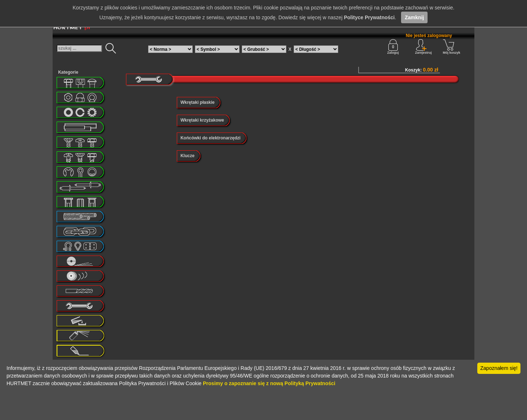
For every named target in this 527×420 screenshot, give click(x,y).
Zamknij (414, 17)
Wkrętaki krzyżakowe (202, 120)
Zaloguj (393, 47)
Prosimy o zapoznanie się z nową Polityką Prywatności (269, 383)
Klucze (187, 156)
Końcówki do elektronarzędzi (210, 138)
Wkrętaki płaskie (197, 102)
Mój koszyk (452, 47)
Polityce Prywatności (369, 17)
